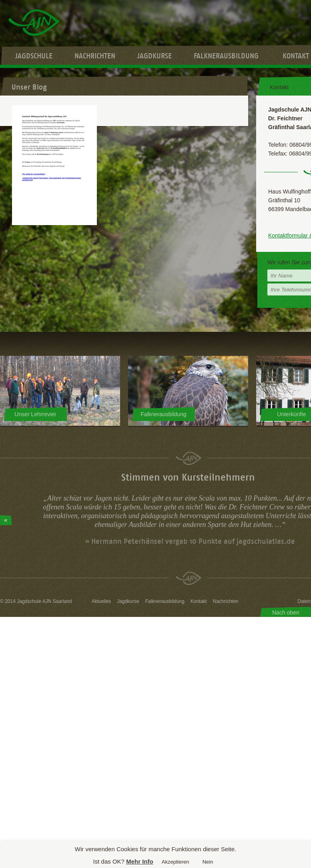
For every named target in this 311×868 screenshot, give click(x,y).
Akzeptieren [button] (176, 862)
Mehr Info (140, 861)
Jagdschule (34, 56)
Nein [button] (208, 862)
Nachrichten (95, 56)
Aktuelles (101, 601)
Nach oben (286, 613)
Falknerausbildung (226, 56)
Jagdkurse (154, 56)
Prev (6, 520)
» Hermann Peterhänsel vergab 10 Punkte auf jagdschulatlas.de (190, 541)
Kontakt (199, 601)
